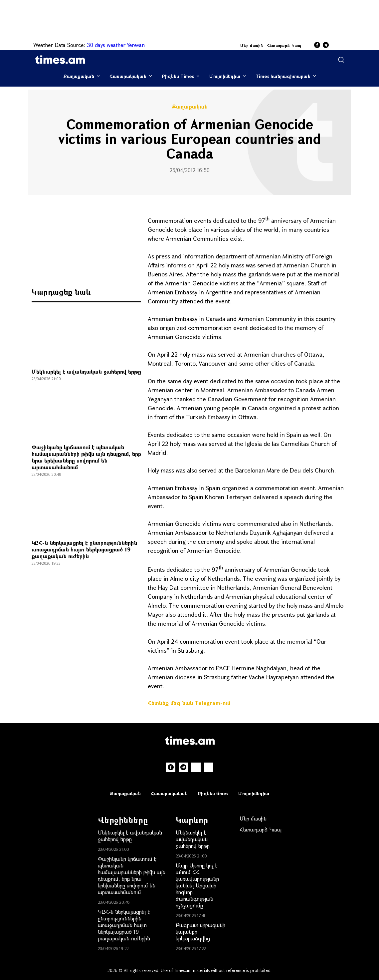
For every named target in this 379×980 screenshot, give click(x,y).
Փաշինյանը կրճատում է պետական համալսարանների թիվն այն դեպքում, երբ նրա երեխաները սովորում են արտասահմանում (86, 457)
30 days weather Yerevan (116, 45)
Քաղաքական (79, 76)
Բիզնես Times (178, 76)
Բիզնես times (213, 793)
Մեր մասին (252, 45)
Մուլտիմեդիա (225, 76)
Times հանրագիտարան (283, 76)
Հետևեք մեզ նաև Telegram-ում (189, 703)
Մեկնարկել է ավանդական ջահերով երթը (86, 371)
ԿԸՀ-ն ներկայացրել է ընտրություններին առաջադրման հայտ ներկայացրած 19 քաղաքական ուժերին (84, 549)
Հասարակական (128, 76)
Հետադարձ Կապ (284, 45)
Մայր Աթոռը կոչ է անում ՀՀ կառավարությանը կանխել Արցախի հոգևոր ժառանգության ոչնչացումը (197, 885)
